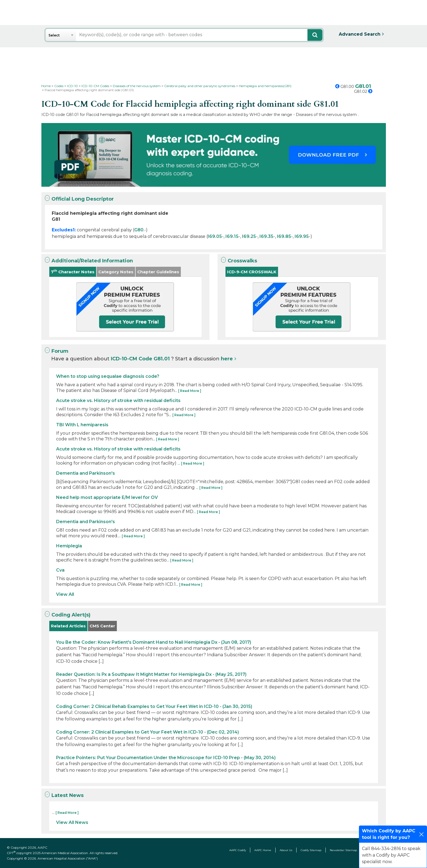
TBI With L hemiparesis (82, 425)
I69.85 (284, 236)
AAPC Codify (238, 850)
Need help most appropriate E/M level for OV (107, 497)
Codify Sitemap (311, 850)
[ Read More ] (190, 391)
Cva (60, 570)
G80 (139, 230)
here (227, 359)
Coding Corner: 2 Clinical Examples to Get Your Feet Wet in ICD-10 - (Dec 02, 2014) (147, 732)
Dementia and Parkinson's (86, 473)
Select (54, 35)
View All (65, 594)
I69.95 (302, 236)
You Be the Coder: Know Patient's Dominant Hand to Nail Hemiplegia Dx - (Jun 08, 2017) (154, 642)
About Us (286, 850)
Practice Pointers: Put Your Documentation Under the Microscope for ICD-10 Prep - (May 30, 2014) (166, 758)
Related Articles (68, 626)
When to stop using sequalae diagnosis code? (108, 376)
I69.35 (266, 236)
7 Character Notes (73, 272)
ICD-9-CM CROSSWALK (252, 272)
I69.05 (215, 236)
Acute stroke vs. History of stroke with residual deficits (118, 401)
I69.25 (249, 236)
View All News (72, 822)
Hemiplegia (69, 546)
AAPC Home (263, 850)
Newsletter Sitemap (343, 850)
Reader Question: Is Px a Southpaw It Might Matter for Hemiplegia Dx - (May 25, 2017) (151, 674)
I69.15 (232, 236)
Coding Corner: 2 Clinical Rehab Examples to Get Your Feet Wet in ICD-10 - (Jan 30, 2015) (154, 706)
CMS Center (102, 626)
